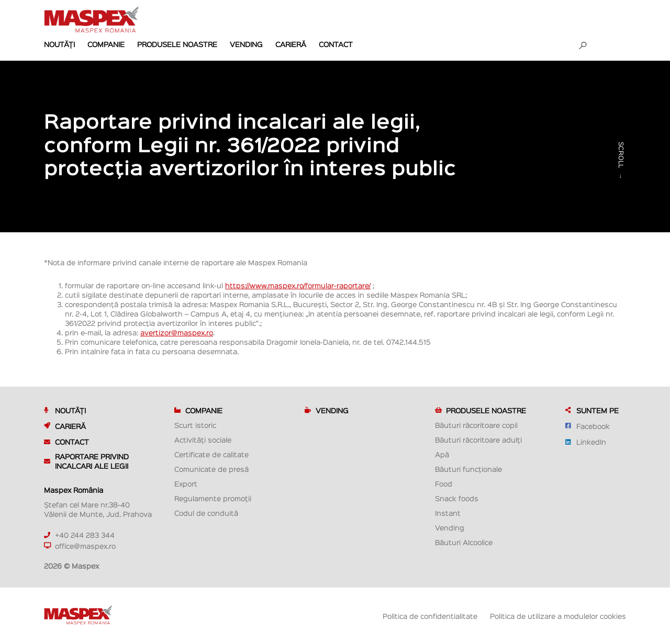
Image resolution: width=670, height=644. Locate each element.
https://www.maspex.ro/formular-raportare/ (298, 285)
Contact (336, 44)
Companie (106, 44)
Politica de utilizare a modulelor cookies (558, 616)
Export (186, 483)
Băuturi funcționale (468, 469)
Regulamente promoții (213, 498)
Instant (448, 513)
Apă (442, 454)
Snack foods (457, 498)
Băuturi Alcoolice (464, 542)
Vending (246, 44)
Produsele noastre (177, 44)
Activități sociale (203, 439)
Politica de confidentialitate (430, 616)
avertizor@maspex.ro (177, 332)
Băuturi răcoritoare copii (476, 425)
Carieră (291, 44)
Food (444, 483)
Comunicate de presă (211, 469)
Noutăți (59, 44)
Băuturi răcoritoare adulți (478, 439)
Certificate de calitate (211, 454)
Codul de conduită (206, 513)
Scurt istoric (195, 425)
